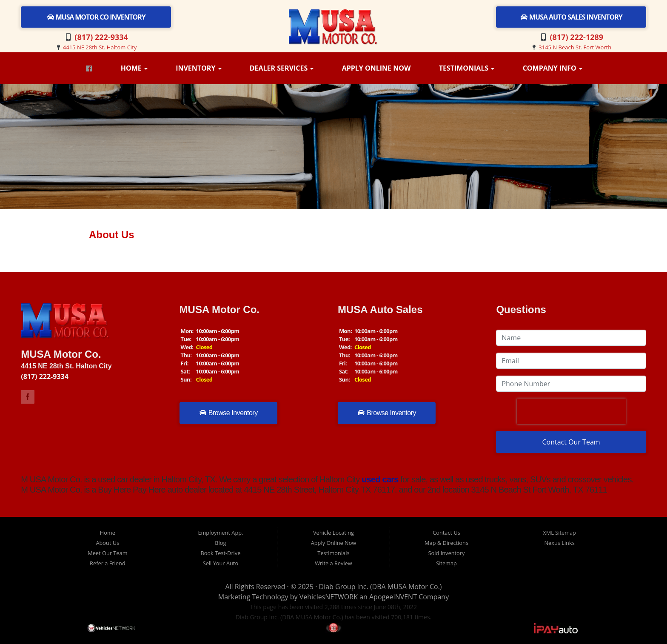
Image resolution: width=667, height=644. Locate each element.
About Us (107, 543)
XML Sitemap (559, 533)
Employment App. (220, 533)
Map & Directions (446, 543)
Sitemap (446, 563)
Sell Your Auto (221, 563)
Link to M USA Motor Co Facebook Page (28, 397)
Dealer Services (282, 68)
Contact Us (446, 533)
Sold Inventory (447, 553)
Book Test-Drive (220, 553)
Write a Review (333, 563)
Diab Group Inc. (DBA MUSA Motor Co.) (381, 587)
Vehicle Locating (333, 533)
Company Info (553, 68)
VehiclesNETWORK (329, 597)
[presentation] (571, 411)
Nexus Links (559, 543)
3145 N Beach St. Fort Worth (575, 47)
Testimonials (467, 68)
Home (134, 68)
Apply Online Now (376, 68)
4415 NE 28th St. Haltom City (100, 47)
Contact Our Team (571, 442)
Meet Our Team (107, 553)
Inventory (198, 68)
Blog (220, 543)
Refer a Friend (108, 563)
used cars (379, 479)
